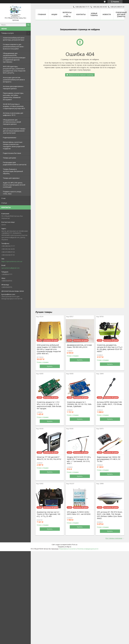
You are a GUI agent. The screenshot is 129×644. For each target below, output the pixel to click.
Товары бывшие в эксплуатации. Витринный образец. (13, 171)
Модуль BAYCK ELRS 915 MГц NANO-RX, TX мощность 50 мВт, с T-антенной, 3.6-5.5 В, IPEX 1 (79, 460)
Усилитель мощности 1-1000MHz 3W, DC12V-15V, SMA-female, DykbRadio (79, 404)
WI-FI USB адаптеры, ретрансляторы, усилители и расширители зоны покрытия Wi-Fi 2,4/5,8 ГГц (14, 70)
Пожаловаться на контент (68, 549)
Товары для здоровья (11, 178)
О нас (3, 198)
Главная (42, 14)
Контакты (81, 14)
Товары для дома (9, 158)
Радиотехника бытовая (12, 153)
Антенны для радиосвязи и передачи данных (13, 87)
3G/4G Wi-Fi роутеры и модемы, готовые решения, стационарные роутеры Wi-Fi (14, 106)
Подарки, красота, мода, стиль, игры (12, 193)
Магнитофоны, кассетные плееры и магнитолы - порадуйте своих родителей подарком (14, 145)
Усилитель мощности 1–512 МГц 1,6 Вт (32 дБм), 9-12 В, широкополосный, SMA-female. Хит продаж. (49, 405)
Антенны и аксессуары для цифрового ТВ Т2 (13, 114)
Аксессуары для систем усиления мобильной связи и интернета (14, 80)
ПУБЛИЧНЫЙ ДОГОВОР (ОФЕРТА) (121, 14)
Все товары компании (114, 538)
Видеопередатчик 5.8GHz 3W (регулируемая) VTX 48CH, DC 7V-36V (109, 459)
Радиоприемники (10, 138)
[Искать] (28, 25)
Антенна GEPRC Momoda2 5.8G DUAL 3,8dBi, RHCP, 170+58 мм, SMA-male (110, 404)
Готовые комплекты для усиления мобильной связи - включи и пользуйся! (14, 47)
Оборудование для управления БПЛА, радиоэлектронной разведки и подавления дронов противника (14, 58)
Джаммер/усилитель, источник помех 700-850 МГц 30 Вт (79, 346)
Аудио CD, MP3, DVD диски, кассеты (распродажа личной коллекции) (14, 185)
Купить (50, 366)
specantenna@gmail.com (10, 268)
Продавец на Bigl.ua (65, 547)
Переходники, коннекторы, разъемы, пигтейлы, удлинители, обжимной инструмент (13, 96)
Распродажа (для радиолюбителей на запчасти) (15, 163)
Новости (107, 14)
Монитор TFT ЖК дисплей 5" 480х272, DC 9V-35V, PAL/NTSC (49, 458)
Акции (54, 14)
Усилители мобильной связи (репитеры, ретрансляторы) (14, 39)
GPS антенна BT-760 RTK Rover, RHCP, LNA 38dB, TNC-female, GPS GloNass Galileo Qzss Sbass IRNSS (110, 515)
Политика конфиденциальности (88, 549)
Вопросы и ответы (67, 14)
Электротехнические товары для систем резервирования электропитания (14, 131)
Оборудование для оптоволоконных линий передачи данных (12, 122)
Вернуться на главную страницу (81, 75)
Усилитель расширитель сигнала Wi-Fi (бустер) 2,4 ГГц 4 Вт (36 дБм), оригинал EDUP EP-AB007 (110, 348)
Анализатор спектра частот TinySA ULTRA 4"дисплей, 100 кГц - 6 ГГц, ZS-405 (48, 514)
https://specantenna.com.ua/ (12, 261)
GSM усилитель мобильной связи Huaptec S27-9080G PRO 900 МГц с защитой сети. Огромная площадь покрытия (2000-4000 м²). (49, 349)
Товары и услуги (8, 33)
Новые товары (94, 14)
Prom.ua (75, 545)
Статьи (4, 203)
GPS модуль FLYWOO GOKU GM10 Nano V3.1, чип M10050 (79, 513)
